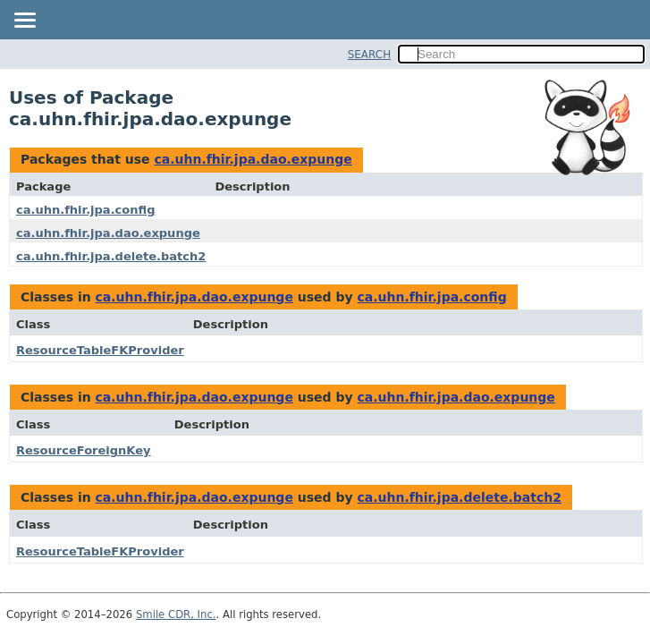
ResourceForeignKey (84, 450)
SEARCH (370, 55)
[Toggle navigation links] (24, 21)
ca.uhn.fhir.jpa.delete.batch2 (111, 256)
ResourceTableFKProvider (100, 350)
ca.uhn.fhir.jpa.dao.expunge (253, 159)
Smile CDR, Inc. (176, 614)
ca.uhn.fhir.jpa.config (85, 210)
